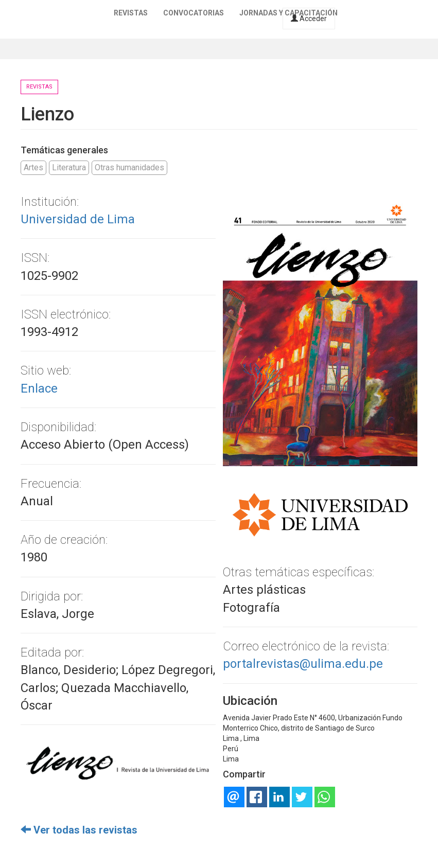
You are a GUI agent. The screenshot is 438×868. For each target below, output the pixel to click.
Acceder (309, 19)
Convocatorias (194, 13)
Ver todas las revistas (79, 830)
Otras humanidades (129, 167)
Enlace (39, 388)
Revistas (131, 13)
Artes (33, 167)
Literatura (69, 167)
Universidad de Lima (78, 219)
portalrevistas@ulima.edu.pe (303, 664)
